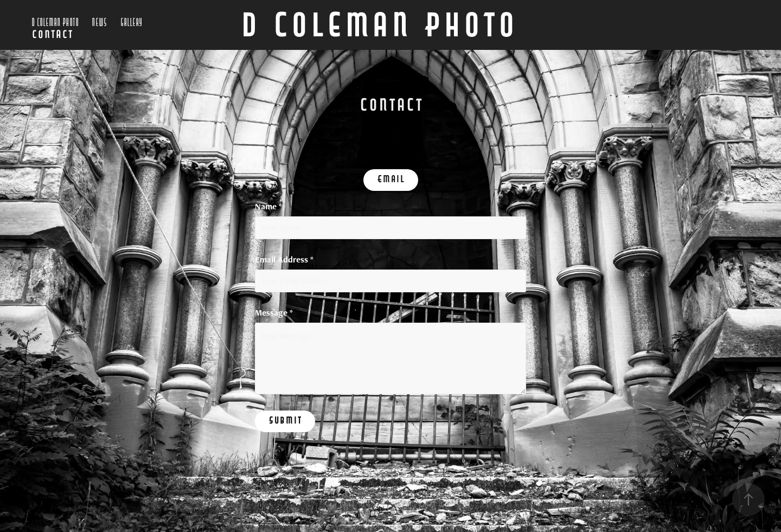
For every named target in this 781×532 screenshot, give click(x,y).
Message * (274, 313)
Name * (268, 207)
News (99, 23)
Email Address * (284, 260)
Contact (52, 36)
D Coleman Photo (55, 23)
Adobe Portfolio (408, 494)
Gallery (131, 23)
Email (391, 180)
